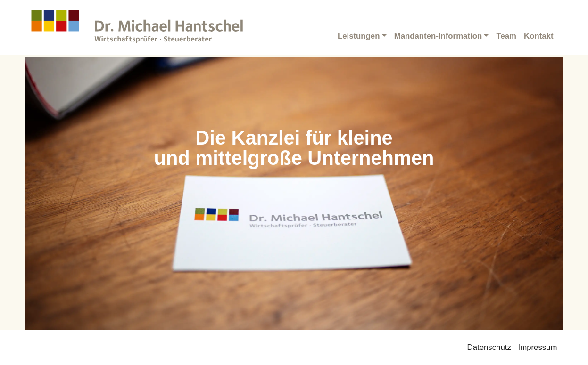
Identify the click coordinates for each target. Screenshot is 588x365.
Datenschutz (489, 347)
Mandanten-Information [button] (438, 36)
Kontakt (538, 36)
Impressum (538, 347)
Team (506, 36)
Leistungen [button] (359, 36)
